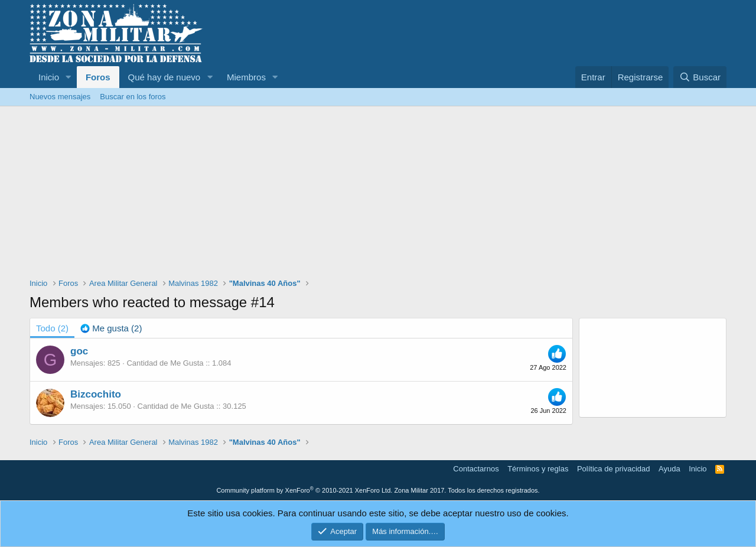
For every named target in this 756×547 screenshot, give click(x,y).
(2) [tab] (52, 328)
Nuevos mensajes (60, 97)
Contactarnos (476, 469)
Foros (98, 77)
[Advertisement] (378, 195)
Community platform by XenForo (304, 490)
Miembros (246, 77)
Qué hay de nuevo (164, 77)
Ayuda (669, 469)
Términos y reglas (538, 469)
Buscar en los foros (133, 97)
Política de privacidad (614, 469)
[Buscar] (700, 77)
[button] (69, 77)
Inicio (49, 77)
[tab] (111, 328)
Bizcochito (96, 394)
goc (79, 351)
